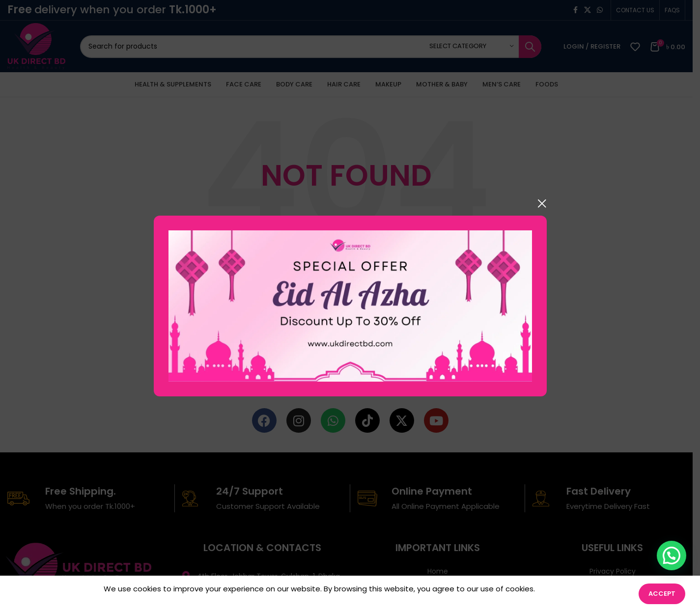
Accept (662, 594)
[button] (672, 556)
